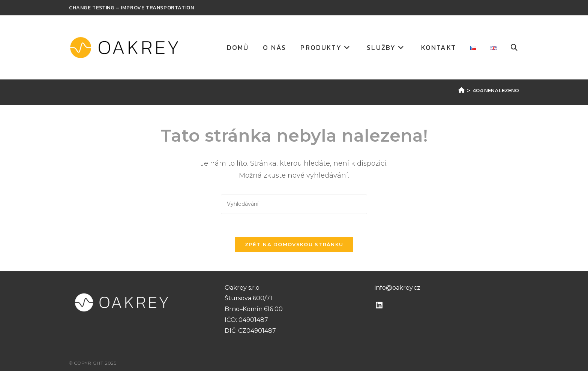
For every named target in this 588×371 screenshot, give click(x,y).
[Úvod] (461, 90)
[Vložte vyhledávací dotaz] (294, 204)
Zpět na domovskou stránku (294, 244)
